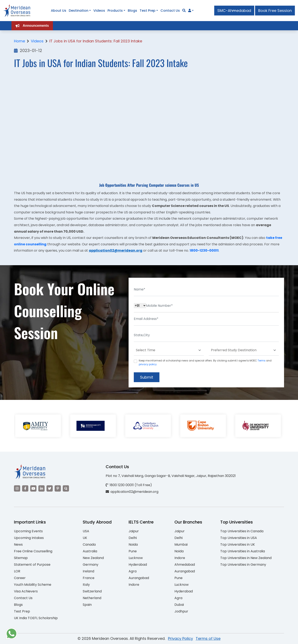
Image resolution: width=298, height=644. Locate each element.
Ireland (88, 571)
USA (86, 531)
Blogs (132, 11)
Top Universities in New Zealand (246, 558)
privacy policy (148, 364)
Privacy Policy (180, 638)
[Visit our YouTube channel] (33, 488)
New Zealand (93, 558)
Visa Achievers (26, 591)
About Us (59, 11)
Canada (89, 544)
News (18, 544)
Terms (262, 361)
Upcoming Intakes (29, 538)
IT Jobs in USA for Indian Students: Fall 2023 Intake (96, 41)
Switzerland (92, 591)
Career (20, 578)
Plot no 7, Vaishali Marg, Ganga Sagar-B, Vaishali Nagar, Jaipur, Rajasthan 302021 (171, 476)
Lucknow (136, 558)
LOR (17, 571)
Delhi (133, 538)
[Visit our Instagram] (17, 488)
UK (85, 538)
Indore (134, 585)
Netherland (92, 598)
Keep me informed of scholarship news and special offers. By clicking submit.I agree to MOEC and (205, 362)
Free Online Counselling (33, 551)
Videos (99, 11)
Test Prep (148, 11)
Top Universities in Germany (243, 565)
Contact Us (170, 11)
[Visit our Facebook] (25, 488)
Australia (90, 551)
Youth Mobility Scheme (33, 585)
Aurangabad (139, 578)
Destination (79, 11)
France (89, 578)
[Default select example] (169, 350)
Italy (86, 585)
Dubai (179, 605)
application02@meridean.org (116, 250)
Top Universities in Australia (243, 551)
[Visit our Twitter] (50, 488)
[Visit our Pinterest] (58, 488)
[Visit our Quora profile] (66, 488)
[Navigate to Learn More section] (190, 11)
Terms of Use (208, 638)
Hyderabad (138, 565)
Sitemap (21, 558)
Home (19, 41)
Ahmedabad (185, 565)
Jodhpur (181, 611)
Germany (91, 565)
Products (115, 11)
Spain (87, 605)
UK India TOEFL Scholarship (36, 618)
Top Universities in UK (238, 544)
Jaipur (134, 531)
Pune (133, 551)
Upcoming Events (28, 531)
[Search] (184, 11)
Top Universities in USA (239, 538)
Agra (133, 571)
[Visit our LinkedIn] (41, 488)
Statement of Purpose (32, 565)
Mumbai (181, 544)
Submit (147, 377)
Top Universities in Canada (242, 531)
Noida (133, 544)
